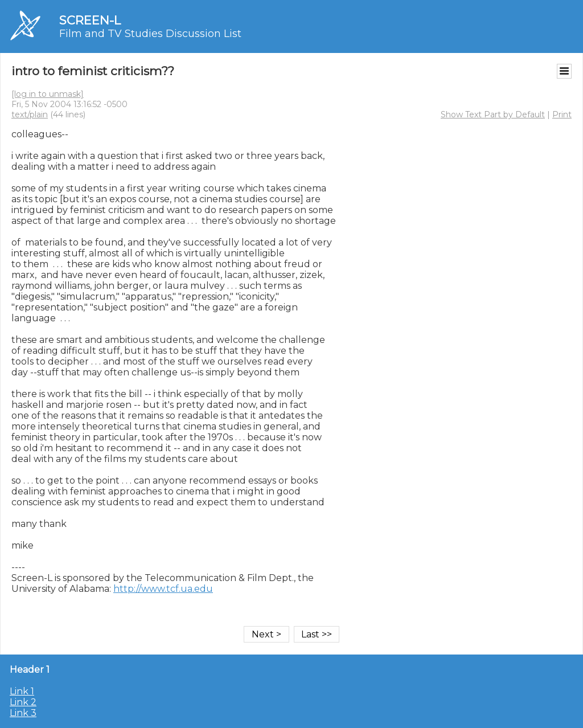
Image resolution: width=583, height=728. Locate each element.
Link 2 (23, 702)
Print (562, 114)
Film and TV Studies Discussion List (150, 34)
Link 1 (22, 691)
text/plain (30, 114)
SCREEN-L (90, 20)
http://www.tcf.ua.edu (163, 589)
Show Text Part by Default (493, 114)
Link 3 (23, 713)
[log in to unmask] (48, 94)
